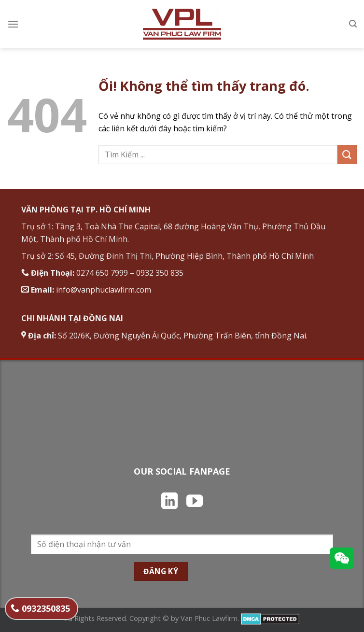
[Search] (353, 24)
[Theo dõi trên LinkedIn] (169, 502)
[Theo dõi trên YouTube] (195, 502)
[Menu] (13, 24)
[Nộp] (347, 154)
